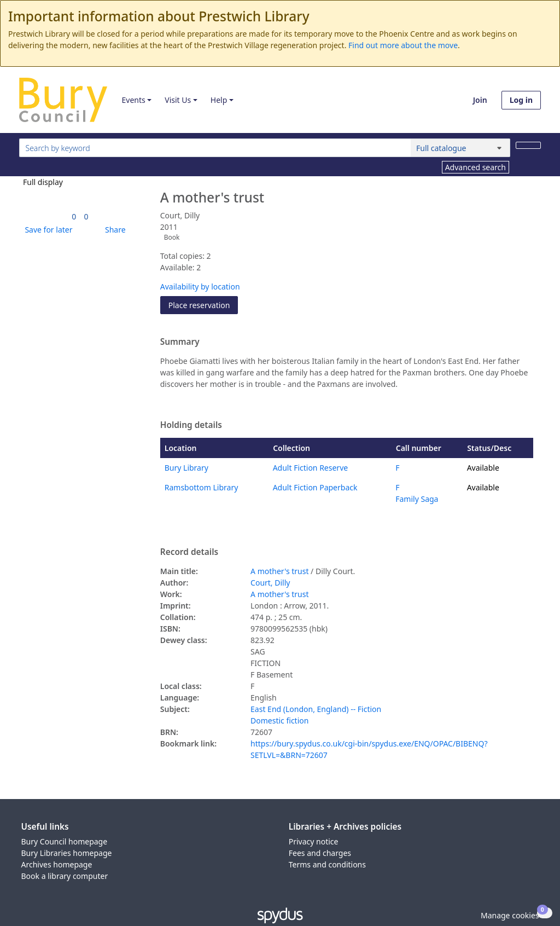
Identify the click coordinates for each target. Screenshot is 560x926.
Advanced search (476, 167)
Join (480, 100)
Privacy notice (314, 841)
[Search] (528, 145)
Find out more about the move (403, 45)
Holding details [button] (191, 425)
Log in (521, 100)
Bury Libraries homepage (67, 853)
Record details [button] (189, 552)
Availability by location (200, 287)
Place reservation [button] (203, 305)
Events (133, 100)
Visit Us (178, 100)
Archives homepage (57, 864)
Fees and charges (320, 853)
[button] (46, 230)
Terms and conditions (327, 864)
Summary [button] (180, 342)
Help (219, 100)
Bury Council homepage (65, 841)
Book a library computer (65, 876)
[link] (74, 216)
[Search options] (460, 148)
